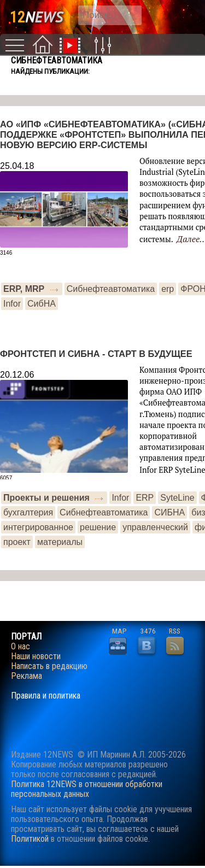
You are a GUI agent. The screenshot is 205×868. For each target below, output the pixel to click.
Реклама (27, 676)
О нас (20, 647)
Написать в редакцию (49, 666)
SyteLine (177, 498)
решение (98, 527)
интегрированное (38, 527)
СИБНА (169, 512)
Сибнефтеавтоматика (111, 289)
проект (17, 542)
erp (168, 289)
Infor (12, 304)
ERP (145, 498)
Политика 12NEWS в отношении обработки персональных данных (87, 789)
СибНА (42, 304)
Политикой (30, 839)
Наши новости (36, 656)
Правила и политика (46, 696)
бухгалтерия (28, 512)
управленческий (155, 527)
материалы (60, 542)
